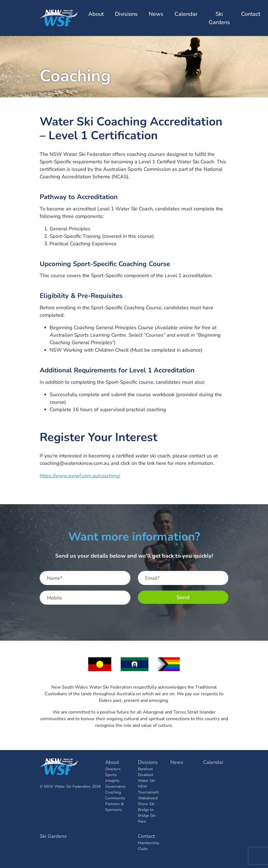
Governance (115, 786)
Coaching (113, 792)
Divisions (148, 762)
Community (115, 798)
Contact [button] (251, 14)
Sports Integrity (112, 777)
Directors (113, 769)
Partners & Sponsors (114, 807)
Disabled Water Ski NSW (146, 780)
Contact (146, 836)
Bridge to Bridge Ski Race (147, 815)
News (156, 14)
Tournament (148, 792)
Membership (149, 843)
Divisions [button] (126, 14)
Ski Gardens (219, 18)
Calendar (186, 14)
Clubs (143, 848)
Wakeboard (148, 798)
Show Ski (146, 804)
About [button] (96, 14)
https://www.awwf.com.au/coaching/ (80, 475)
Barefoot (145, 769)
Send (183, 597)
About (112, 762)
